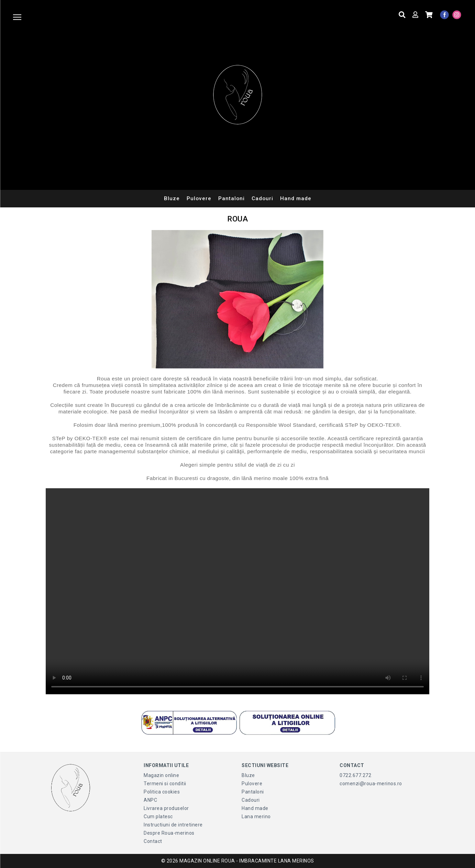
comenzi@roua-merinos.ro (371, 784)
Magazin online (161, 775)
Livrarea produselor (166, 808)
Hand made (296, 198)
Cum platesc (158, 816)
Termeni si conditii (165, 784)
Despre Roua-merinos (169, 833)
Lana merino (256, 816)
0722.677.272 (355, 775)
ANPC (150, 800)
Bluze (172, 198)
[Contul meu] (414, 15)
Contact (153, 841)
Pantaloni (231, 198)
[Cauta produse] (401, 15)
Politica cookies (162, 792)
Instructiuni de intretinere (173, 825)
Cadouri (262, 198)
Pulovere (199, 198)
